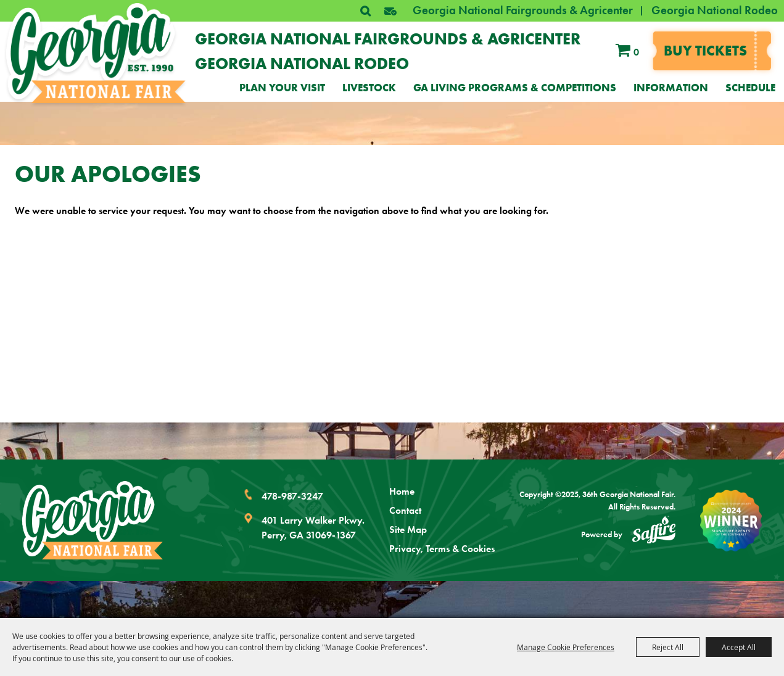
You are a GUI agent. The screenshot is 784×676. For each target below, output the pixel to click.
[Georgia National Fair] (93, 520)
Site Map (408, 530)
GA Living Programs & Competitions (515, 88)
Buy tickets (705, 51)
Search (365, 11)
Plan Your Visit (282, 88)
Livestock (369, 88)
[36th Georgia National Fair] (96, 53)
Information (671, 88)
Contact (405, 510)
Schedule (750, 88)
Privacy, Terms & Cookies (442, 549)
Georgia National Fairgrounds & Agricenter (523, 10)
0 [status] (636, 52)
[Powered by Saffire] (654, 532)
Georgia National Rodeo (715, 10)
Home (402, 491)
